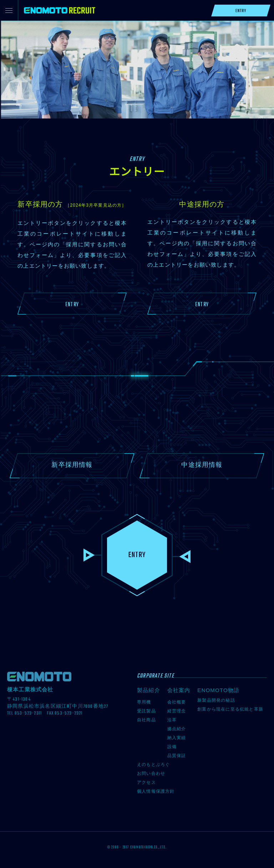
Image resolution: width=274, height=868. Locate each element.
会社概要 (177, 702)
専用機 (144, 702)
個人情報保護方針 (156, 791)
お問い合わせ (151, 773)
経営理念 (177, 711)
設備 (172, 747)
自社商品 (146, 720)
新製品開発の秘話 (216, 700)
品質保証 (177, 756)
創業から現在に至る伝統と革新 (230, 709)
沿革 (172, 720)
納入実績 (177, 738)
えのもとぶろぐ (153, 764)
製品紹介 (149, 690)
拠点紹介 (177, 729)
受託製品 (146, 711)
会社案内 (179, 690)
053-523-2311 (28, 713)
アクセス (146, 782)
